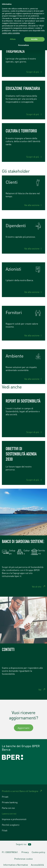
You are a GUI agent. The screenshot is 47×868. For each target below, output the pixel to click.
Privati (5, 797)
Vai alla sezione (32, 205)
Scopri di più (33, 72)
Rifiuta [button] (13, 39)
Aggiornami (24, 728)
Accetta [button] (34, 39)
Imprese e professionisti (14, 819)
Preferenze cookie (23, 859)
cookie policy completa (11, 33)
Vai (40, 689)
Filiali (5, 830)
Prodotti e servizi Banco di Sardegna (20, 791)
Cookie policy (38, 852)
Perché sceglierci (11, 825)
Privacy (25, 852)
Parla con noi (8, 808)
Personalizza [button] (23, 45)
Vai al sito (37, 586)
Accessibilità (37, 865)
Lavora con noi (9, 813)
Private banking (10, 802)
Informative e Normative (16, 865)
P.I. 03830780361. (10, 852)
